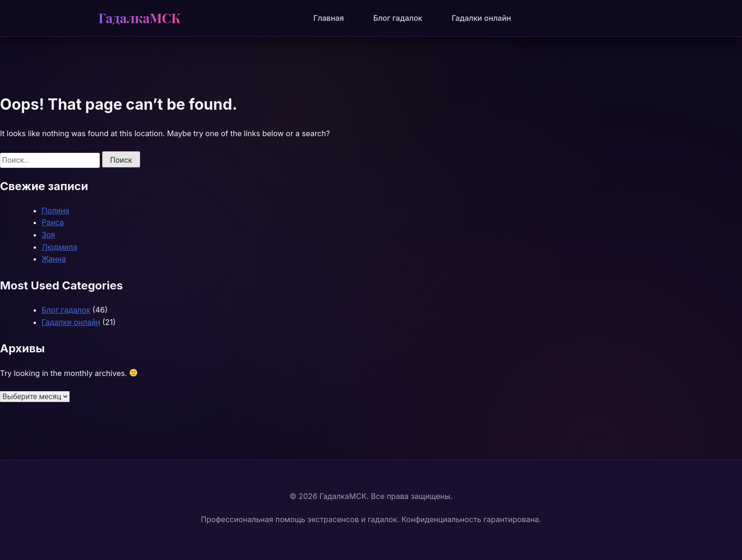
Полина (56, 210)
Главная (329, 18)
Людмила (59, 247)
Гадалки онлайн (481, 18)
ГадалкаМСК (140, 18)
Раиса (53, 222)
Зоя (48, 235)
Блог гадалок (398, 18)
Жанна (54, 259)
